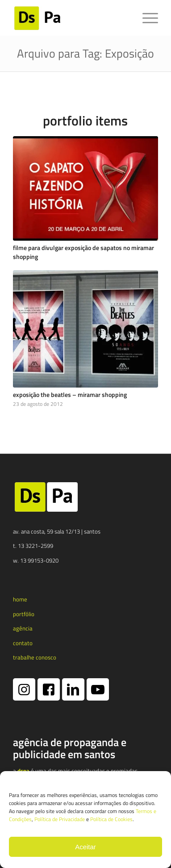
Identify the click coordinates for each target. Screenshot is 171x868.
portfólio (24, 614)
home (20, 599)
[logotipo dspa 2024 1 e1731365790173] (71, 18)
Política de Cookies (111, 819)
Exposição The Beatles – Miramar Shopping (70, 395)
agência (23, 628)
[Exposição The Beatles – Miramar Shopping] (86, 329)
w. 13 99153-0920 (36, 560)
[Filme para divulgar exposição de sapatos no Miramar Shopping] (86, 188)
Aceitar (85, 847)
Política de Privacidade (60, 819)
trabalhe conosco (35, 657)
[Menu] (146, 18)
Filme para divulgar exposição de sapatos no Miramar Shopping (83, 252)
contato (23, 643)
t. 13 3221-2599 (33, 546)
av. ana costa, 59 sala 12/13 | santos (57, 531)
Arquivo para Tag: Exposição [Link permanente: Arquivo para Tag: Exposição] (85, 53)
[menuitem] (146, 18)
